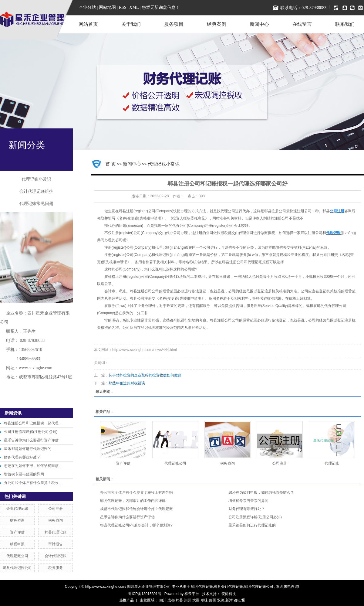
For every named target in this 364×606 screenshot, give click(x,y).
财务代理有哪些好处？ (22, 457)
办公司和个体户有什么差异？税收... (33, 483)
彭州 (213, 600)
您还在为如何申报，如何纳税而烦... (33, 466)
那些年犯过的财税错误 (127, 383)
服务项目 (174, 24)
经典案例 (217, 24)
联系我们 (345, 24)
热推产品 (126, 600)
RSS (123, 7)
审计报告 (56, 544)
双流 (221, 600)
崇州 (188, 600)
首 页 (111, 164)
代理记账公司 (17, 556)
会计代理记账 (56, 556)
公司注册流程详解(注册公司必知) (31, 432)
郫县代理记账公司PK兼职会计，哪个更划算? (136, 525)
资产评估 (17, 532)
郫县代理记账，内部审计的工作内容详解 (133, 501)
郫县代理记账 (56, 532)
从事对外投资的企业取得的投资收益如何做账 (145, 375)
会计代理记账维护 (36, 191)
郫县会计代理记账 (228, 587)
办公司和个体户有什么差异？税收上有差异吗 (136, 492)
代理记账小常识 (36, 179)
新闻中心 (259, 24)
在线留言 (302, 24)
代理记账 (332, 463)
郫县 (179, 600)
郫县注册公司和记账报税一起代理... (33, 423)
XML (134, 7)
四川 (163, 600)
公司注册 (56, 509)
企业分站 (87, 7)
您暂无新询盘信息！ (161, 7)
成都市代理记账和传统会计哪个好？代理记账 (136, 509)
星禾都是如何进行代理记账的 (28, 449)
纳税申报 (17, 544)
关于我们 (131, 24)
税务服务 (56, 568)
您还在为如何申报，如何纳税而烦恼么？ (261, 492)
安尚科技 (229, 594)
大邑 (196, 600)
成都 (171, 600)
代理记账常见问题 (36, 204)
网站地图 (108, 7)
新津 (229, 600)
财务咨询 (17, 520)
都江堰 (239, 600)
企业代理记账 (17, 509)
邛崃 (204, 600)
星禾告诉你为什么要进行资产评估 (31, 440)
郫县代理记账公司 (17, 568)
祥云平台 (192, 594)
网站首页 (88, 24)
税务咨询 (56, 520)
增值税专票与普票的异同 (24, 474)
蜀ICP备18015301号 (145, 594)
